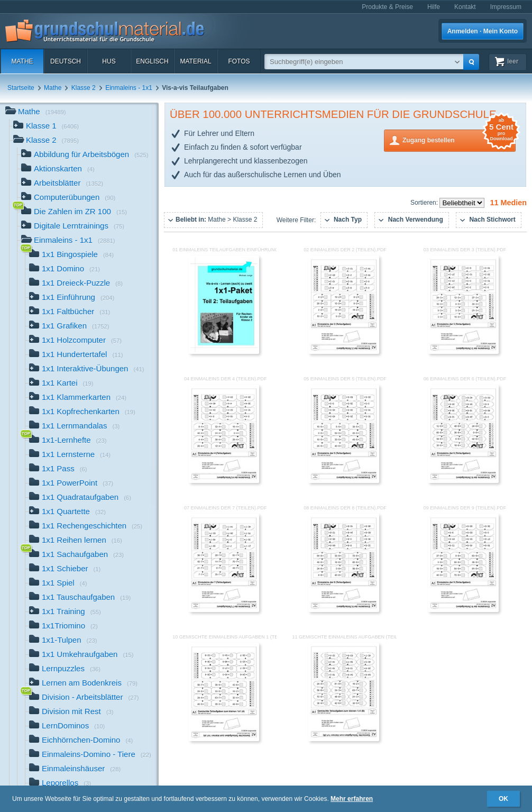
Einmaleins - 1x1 (129, 88)
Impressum (506, 7)
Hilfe (434, 7)
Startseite (21, 88)
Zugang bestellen (459, 139)
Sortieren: (425, 203)
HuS (109, 61)
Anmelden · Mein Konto (483, 31)
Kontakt (465, 7)
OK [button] (503, 799)
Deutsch (66, 61)
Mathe (22, 61)
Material (195, 61)
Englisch (152, 61)
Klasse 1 (46, 127)
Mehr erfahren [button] (352, 799)
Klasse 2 (84, 88)
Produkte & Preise (387, 7)
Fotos (239, 61)
